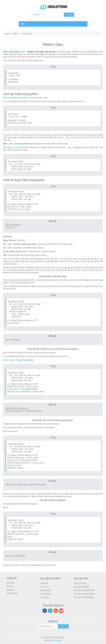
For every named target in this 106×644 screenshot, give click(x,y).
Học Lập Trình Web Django (84, 597)
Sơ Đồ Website (12, 593)
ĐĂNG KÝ (63, 626)
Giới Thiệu (10, 583)
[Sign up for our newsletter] (48, 626)
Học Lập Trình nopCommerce (84, 594)
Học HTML (44, 583)
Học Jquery (44, 597)
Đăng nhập (11, 590)
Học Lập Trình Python (82, 587)
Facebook (45, 611)
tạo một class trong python (17, 98)
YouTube (61, 611)
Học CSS (44, 587)
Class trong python (12, 52)
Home (7, 34)
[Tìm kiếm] (48, 15)
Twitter (50, 611)
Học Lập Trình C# (80, 583)
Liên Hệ (9, 586)
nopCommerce (57, 640)
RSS (56, 611)
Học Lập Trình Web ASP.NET (84, 590)
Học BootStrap (45, 590)
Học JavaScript (46, 594)
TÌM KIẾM (69, 15)
